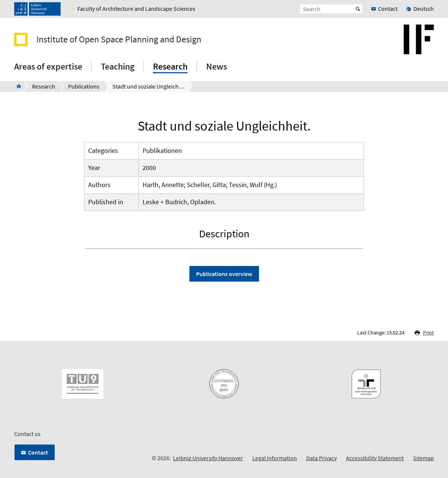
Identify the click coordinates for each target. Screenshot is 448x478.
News (217, 66)
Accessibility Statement (375, 458)
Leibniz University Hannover (208, 458)
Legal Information (275, 458)
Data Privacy (321, 458)
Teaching (118, 66)
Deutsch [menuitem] (424, 9)
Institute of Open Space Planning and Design (119, 39)
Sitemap (423, 458)
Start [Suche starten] (358, 9)
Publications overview (224, 274)
